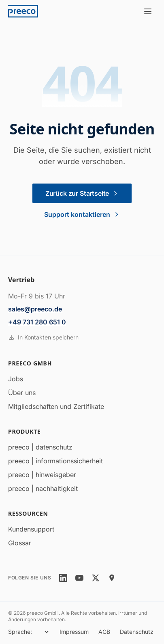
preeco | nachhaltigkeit (43, 488)
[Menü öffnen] (148, 11)
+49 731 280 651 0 (37, 322)
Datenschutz (137, 632)
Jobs (16, 379)
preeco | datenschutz (40, 447)
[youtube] (79, 578)
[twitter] (96, 578)
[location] (112, 578)
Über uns (22, 393)
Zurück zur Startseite (82, 193)
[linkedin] (63, 578)
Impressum (74, 632)
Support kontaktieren (82, 214)
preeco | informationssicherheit (55, 461)
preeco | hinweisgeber (42, 475)
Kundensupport (31, 529)
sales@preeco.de (35, 309)
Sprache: (20, 632)
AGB (104, 632)
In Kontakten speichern (43, 337)
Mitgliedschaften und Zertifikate (56, 406)
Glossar (20, 543)
